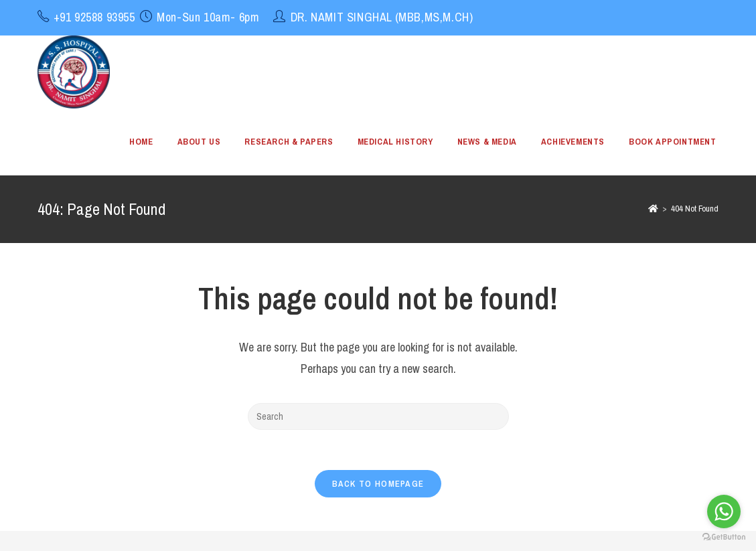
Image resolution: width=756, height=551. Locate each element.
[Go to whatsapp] (724, 511)
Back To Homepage (378, 484)
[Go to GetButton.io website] (724, 537)
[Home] (653, 209)
